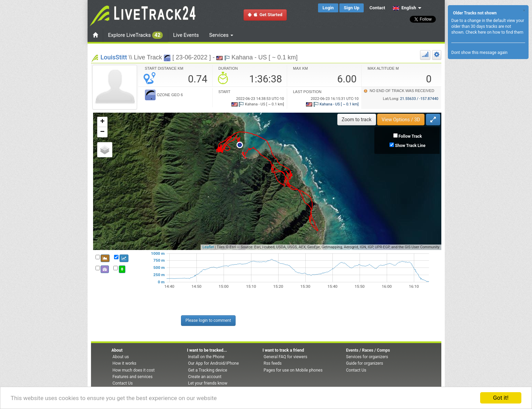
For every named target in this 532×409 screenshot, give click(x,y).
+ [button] (102, 122)
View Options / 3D (401, 120)
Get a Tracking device (208, 370)
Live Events (186, 35)
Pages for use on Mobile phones (293, 370)
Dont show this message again (479, 53)
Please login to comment (208, 320)
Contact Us (123, 383)
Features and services (133, 377)
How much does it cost (134, 370)
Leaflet (208, 247)
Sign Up (352, 8)
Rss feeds (273, 363)
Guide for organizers (365, 363)
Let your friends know (208, 383)
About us (121, 357)
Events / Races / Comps (368, 350)
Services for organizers (367, 357)
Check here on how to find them (494, 32)
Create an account (205, 377)
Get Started (265, 15)
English (404, 8)
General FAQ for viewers (286, 357)
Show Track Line (410, 146)
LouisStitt (114, 57)
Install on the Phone (206, 357)
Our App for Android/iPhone (214, 363)
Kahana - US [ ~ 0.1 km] (332, 104)
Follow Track (410, 136)
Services (221, 35)
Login (328, 8)
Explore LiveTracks (136, 35)
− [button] (102, 132)
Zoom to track (357, 120)
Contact (377, 8)
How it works (124, 363)
